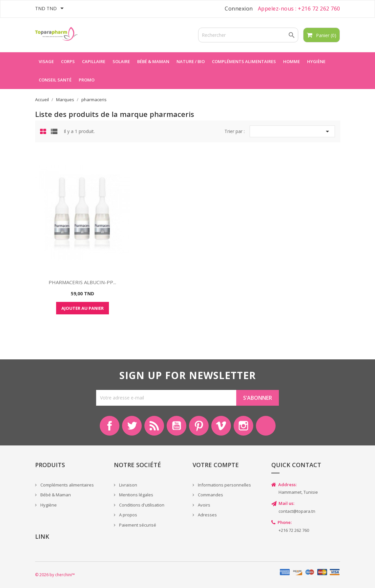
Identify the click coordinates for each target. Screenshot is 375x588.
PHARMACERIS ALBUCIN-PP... (82, 282)
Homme (292, 61)
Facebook (110, 426)
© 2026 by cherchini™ (55, 575)
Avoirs (204, 505)
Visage (46, 61)
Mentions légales (136, 495)
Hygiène (316, 61)
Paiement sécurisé (137, 525)
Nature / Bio (191, 61)
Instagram (243, 426)
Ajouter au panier (83, 308)
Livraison (128, 485)
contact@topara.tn (297, 511)
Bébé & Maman (55, 495)
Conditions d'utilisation (141, 505)
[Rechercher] (248, 35)
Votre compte (216, 465)
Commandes (210, 495)
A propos (128, 515)
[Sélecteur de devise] (51, 9)
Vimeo (221, 426)
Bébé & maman (153, 61)
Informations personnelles (224, 485)
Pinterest (199, 426)
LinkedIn (266, 426)
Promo (87, 80)
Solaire (121, 61)
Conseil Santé (55, 80)
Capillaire (94, 61)
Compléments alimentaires (244, 61)
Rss (154, 426)
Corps (68, 61)
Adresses (207, 515)
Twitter (132, 426)
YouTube (177, 426)
